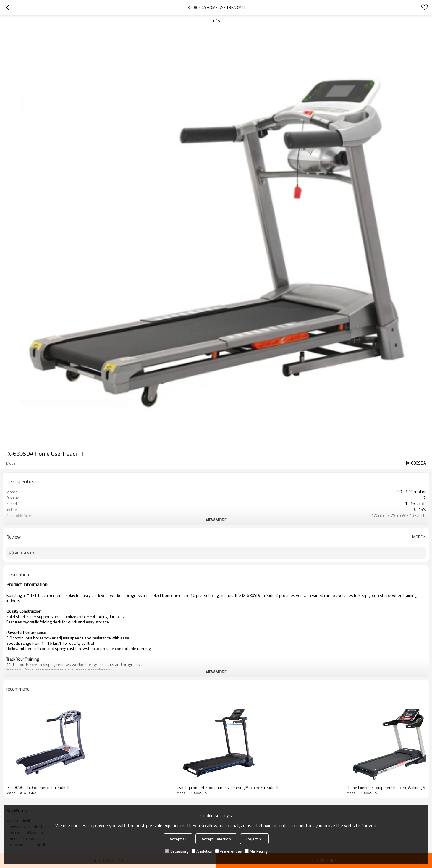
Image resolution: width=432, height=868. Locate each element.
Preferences (228, 851)
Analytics (202, 851)
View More (216, 520)
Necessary (177, 851)
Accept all (178, 839)
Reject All (254, 839)
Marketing (256, 851)
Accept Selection (216, 839)
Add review (25, 553)
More (417, 537)
